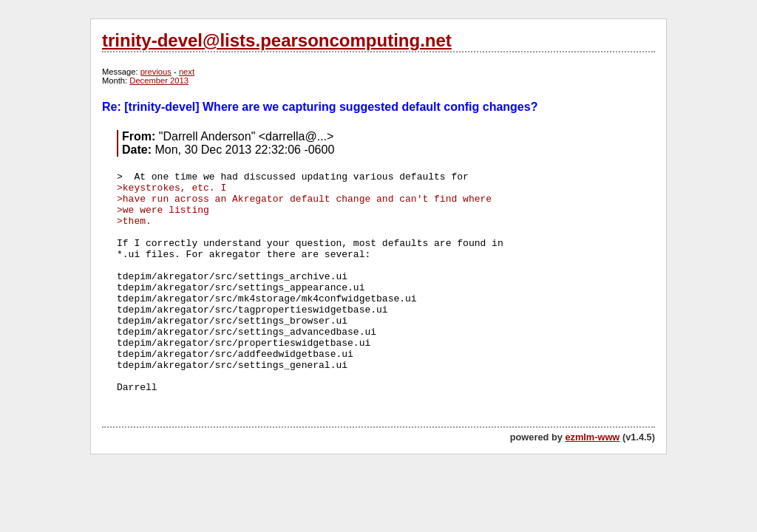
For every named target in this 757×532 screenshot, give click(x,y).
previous (156, 72)
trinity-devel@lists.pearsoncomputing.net (277, 40)
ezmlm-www (592, 437)
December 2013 (159, 81)
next (187, 72)
